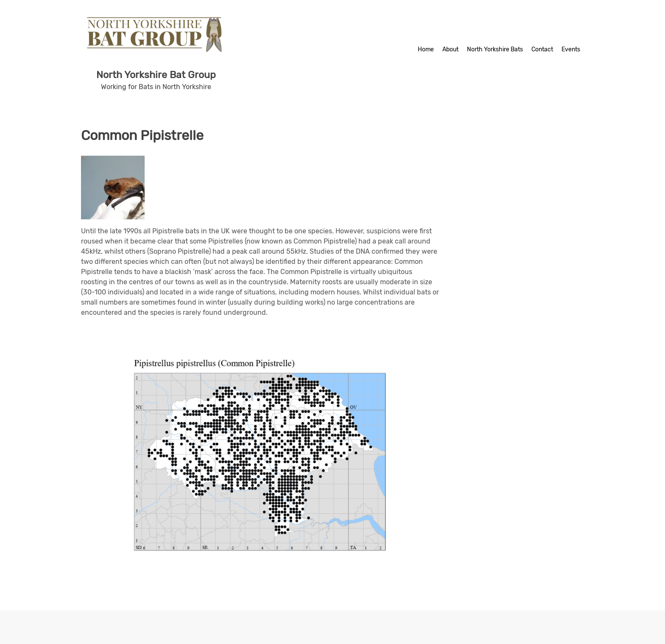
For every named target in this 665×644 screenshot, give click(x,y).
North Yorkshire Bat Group (156, 75)
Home (426, 49)
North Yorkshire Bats (495, 49)
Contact (542, 49)
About (450, 49)
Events (571, 49)
